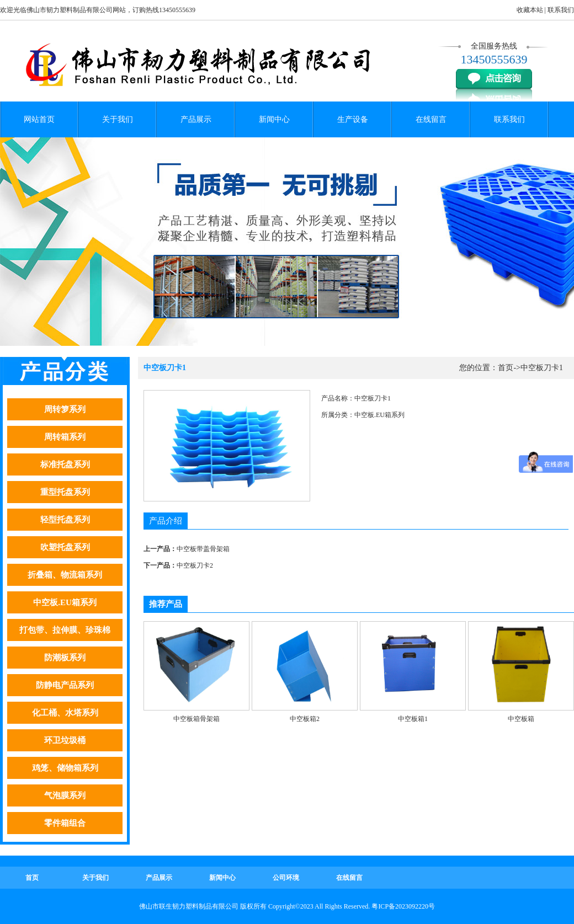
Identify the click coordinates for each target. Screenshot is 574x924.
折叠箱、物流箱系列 (65, 575)
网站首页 (39, 119)
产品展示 (196, 119)
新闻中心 (274, 119)
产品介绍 (166, 521)
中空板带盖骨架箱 (203, 549)
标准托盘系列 (65, 464)
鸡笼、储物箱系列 (65, 768)
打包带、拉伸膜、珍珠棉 (65, 630)
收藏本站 (530, 10)
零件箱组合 (65, 823)
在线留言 (431, 119)
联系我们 (561, 10)
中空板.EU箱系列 (65, 602)
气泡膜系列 (65, 795)
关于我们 (118, 119)
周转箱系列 (65, 437)
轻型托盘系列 (65, 520)
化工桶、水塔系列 (65, 713)
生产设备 (353, 119)
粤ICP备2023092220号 (403, 906)
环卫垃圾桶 (65, 740)
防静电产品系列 (65, 685)
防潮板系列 (65, 658)
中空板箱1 (413, 719)
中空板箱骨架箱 (196, 719)
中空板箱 (521, 719)
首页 (506, 368)
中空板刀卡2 (195, 565)
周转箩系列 (65, 409)
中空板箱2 (305, 719)
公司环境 (286, 878)
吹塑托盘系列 (65, 547)
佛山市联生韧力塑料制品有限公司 (189, 906)
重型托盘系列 (65, 492)
